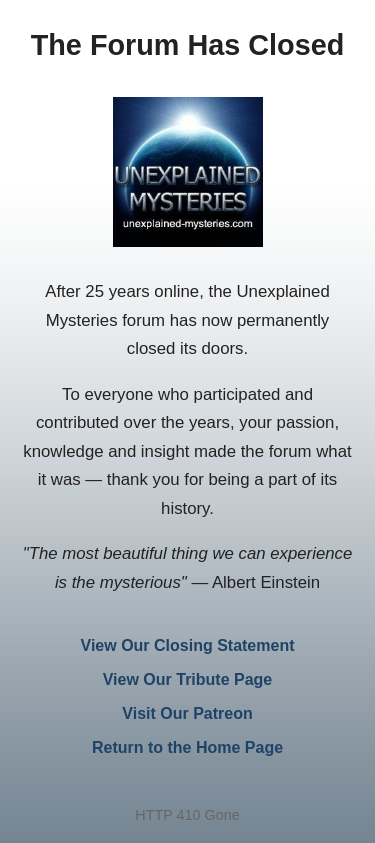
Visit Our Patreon (187, 713)
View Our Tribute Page (188, 679)
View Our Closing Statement (188, 645)
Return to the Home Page (187, 747)
